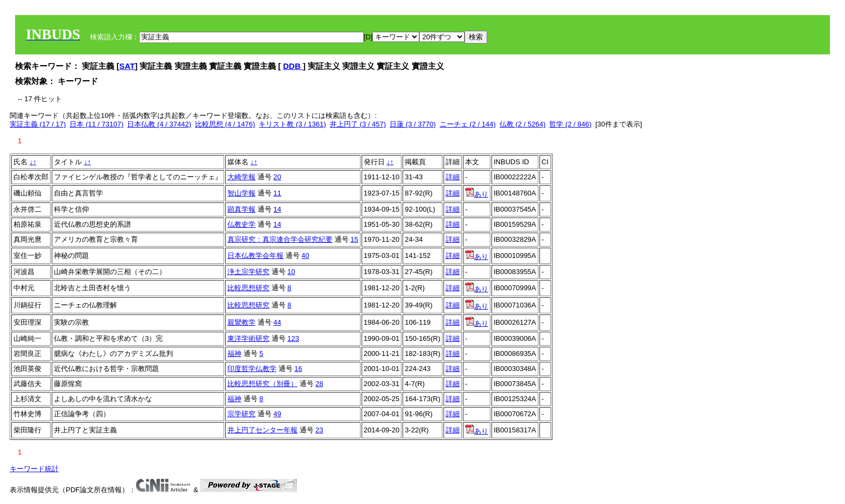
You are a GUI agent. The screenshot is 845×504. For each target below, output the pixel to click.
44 (277, 322)
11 (277, 193)
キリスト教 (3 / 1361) (292, 124)
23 (319, 430)
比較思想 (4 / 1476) (225, 124)
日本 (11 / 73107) (96, 124)
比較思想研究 (248, 288)
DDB (293, 66)
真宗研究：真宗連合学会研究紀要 (280, 239)
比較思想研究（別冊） (262, 384)
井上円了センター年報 (262, 430)
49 (277, 414)
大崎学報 (241, 177)
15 (354, 239)
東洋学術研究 (248, 338)
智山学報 (241, 193)
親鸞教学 (241, 322)
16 (298, 369)
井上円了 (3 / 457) (358, 124)
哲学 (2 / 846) (570, 124)
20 (277, 177)
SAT (127, 66)
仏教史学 (241, 224)
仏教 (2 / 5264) (522, 124)
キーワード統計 (34, 469)
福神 (234, 353)
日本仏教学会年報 (255, 255)
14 (277, 209)
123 (293, 338)
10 (291, 272)
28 (319, 384)
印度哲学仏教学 (252, 369)
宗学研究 (241, 414)
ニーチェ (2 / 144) (468, 124)
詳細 (453, 177)
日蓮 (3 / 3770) (413, 124)
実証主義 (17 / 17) (38, 124)
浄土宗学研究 (248, 272)
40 (305, 255)
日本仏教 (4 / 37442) (159, 124)
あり (477, 194)
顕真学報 (241, 209)
